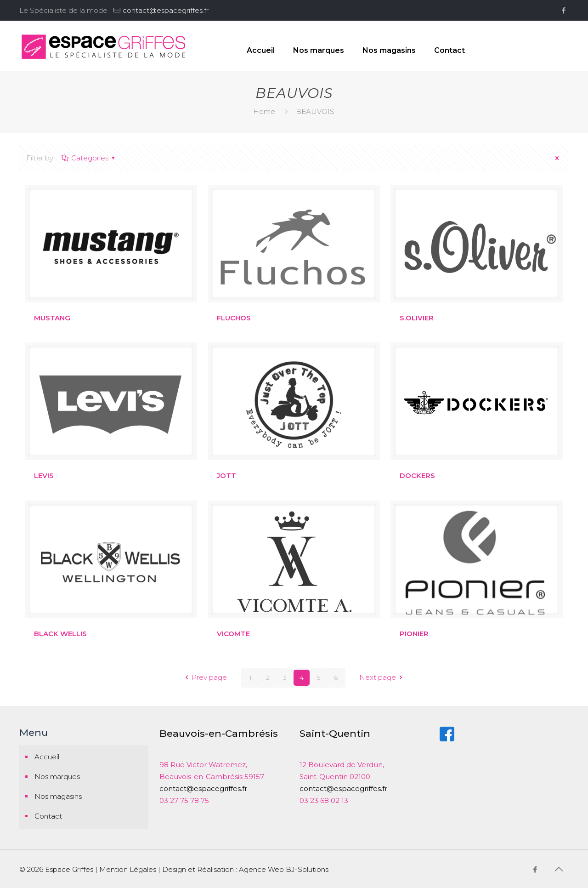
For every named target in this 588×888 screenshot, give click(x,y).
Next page (382, 678)
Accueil (47, 757)
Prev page (204, 678)
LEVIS (44, 475)
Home (264, 111)
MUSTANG (52, 318)
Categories (89, 158)
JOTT (226, 475)
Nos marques (57, 777)
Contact (48, 816)
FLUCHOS (234, 318)
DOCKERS (417, 475)
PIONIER (414, 634)
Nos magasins (58, 796)
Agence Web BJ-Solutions (284, 869)
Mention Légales (128, 869)
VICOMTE (233, 634)
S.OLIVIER (417, 318)
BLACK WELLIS (60, 634)
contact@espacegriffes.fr (166, 10)
